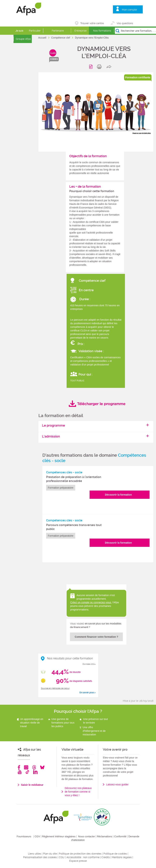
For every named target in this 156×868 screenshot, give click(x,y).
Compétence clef (61, 38)
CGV (37, 836)
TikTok (27, 772)
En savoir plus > (88, 693)
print (100, 67)
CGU (62, 857)
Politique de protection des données (80, 854)
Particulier (35, 31)
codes (54, 59)
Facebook (19, 767)
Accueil (43, 38)
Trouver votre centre (92, 23)
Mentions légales (122, 857)
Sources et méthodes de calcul (55, 688)
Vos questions (125, 23)
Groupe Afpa (23, 39)
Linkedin (35, 772)
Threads (34, 767)
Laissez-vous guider (117, 784)
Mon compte (129, 10)
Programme (91, 67)
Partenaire (58, 31)
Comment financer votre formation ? (96, 637)
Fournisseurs (24, 836)
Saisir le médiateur (32, 785)
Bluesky (42, 767)
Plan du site (50, 854)
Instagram (26, 767)
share (110, 67)
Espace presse (78, 861)
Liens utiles (35, 854)
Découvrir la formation (118, 495)
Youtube (20, 772)
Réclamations (105, 836)
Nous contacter (87, 836)
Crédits (106, 857)
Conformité (120, 836)
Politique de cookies (115, 854)
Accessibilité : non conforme (83, 857)
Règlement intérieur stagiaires (59, 836)
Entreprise (81, 31)
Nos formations (102, 31)
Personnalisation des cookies (40, 857)
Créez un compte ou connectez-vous (91, 602)
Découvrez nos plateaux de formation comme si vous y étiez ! (78, 792)
